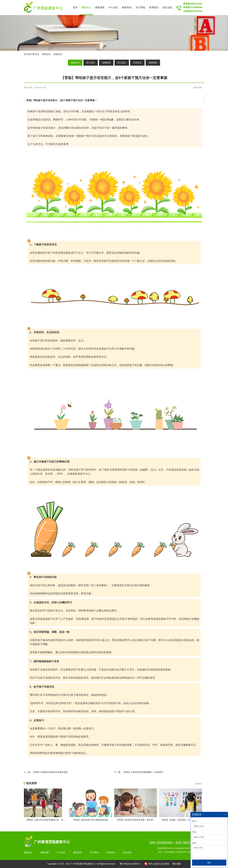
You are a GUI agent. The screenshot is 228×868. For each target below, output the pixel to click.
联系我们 (154, 7)
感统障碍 (153, 63)
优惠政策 (106, 63)
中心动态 (113, 7)
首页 (75, 7)
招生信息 (167, 7)
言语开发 (137, 63)
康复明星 (100, 7)
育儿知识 (122, 63)
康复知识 (86, 7)
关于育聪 (140, 7)
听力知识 (91, 63)
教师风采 (127, 7)
